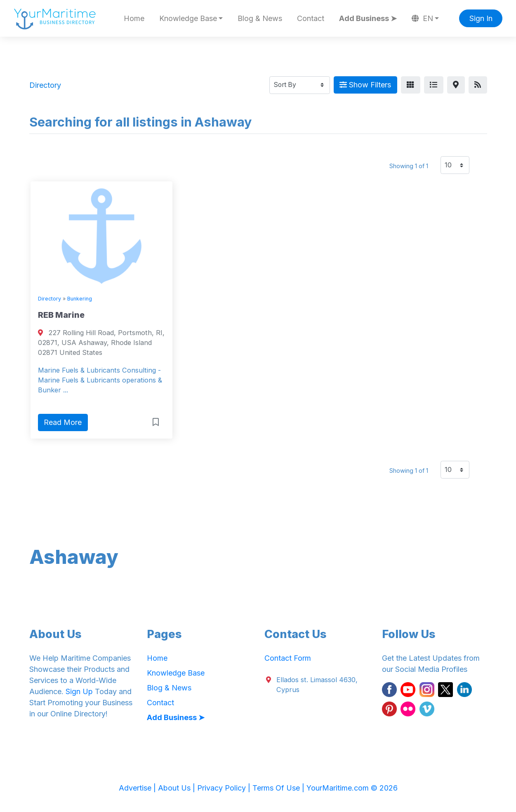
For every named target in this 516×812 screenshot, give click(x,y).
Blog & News (260, 18)
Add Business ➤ (368, 18)
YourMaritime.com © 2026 (352, 788)
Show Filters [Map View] (365, 85)
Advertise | (138, 788)
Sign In (481, 18)
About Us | (178, 788)
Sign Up (79, 691)
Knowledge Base (176, 673)
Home (134, 18)
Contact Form (288, 658)
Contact (311, 18)
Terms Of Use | (279, 788)
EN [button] (422, 18)
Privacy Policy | (225, 788)
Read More (63, 422)
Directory (49, 299)
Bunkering (80, 299)
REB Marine (61, 315)
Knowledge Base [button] (188, 18)
